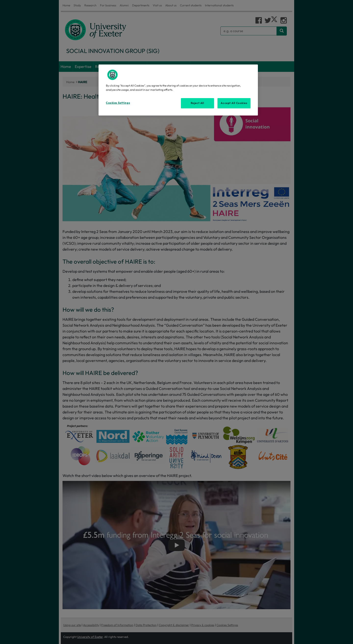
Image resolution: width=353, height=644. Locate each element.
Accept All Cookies (234, 103)
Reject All (197, 103)
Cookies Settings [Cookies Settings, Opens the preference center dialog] (118, 103)
